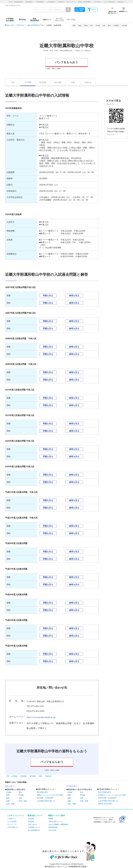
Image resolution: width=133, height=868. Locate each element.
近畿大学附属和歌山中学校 (35, 25)
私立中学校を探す (105, 792)
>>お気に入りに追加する (83, 51)
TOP (13, 82)
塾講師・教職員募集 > (85, 2)
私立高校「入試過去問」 (46, 798)
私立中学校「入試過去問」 (108, 798)
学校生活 (88, 82)
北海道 (86, 25)
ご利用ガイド (12, 819)
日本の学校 (10, 25)
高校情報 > (30, 2)
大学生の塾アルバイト (56, 822)
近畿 (8, 801)
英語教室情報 (53, 827)
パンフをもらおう (66, 62)
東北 (20, 792)
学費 (73, 82)
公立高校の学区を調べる (46, 801)
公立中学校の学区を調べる (108, 801)
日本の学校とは (13, 827)
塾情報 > (62, 2)
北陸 (20, 798)
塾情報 (51, 819)
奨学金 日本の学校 (105, 804)
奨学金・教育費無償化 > (16, 2)
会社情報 (31, 819)
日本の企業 (52, 830)
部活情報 (43, 82)
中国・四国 (23, 801)
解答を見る (74, 296)
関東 (8, 795)
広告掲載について (34, 827)
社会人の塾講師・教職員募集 (58, 824)
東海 (8, 798)
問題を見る (48, 296)
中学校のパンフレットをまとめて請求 (112, 795)
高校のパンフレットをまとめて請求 (50, 795)
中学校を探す (20, 25)
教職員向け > (122, 2)
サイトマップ (12, 824)
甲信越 (21, 795)
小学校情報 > (52, 2)
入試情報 (28, 82)
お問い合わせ (32, 824)
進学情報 (58, 82)
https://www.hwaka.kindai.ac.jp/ (41, 717)
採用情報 (31, 822)
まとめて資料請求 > (110, 2)
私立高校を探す (43, 792)
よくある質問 (12, 822)
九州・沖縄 (10, 804)
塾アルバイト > (72, 2)
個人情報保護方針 (34, 830)
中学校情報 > (40, 2)
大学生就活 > (98, 2)
